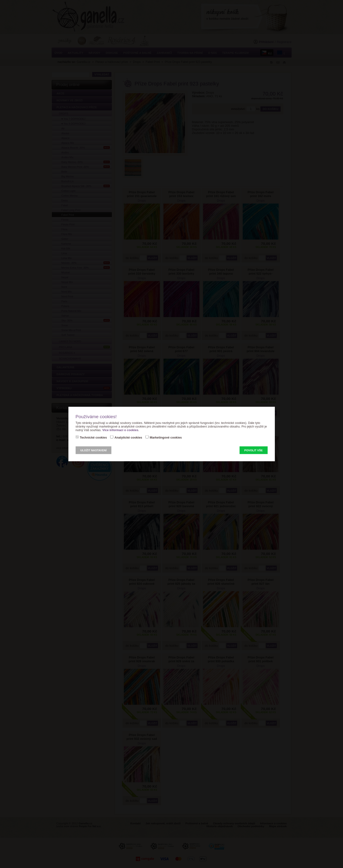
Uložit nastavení (94, 450)
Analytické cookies (128, 437)
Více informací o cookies (120, 430)
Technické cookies (93, 437)
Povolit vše (254, 450)
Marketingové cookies (166, 437)
